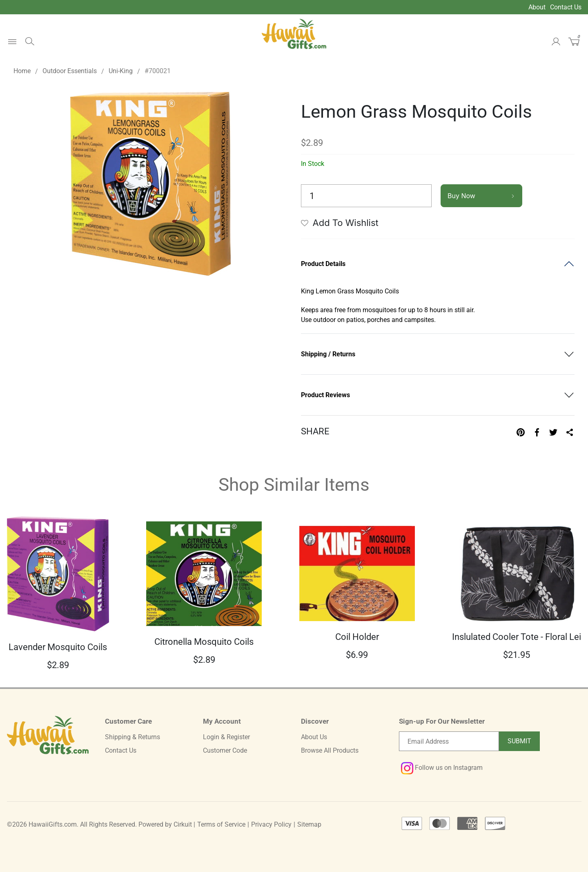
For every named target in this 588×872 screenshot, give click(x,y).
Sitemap (309, 824)
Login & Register (226, 737)
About (537, 7)
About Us (314, 737)
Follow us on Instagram (442, 768)
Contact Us (566, 7)
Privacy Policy (271, 824)
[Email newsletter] (449, 741)
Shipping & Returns (133, 737)
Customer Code (225, 750)
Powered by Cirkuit (165, 824)
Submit (519, 741)
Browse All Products (330, 750)
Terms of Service (221, 824)
